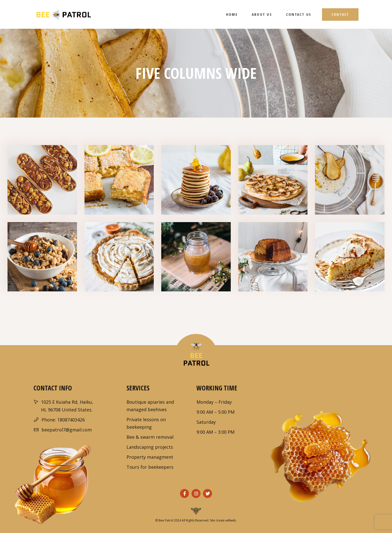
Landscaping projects (150, 447)
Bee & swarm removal (150, 437)
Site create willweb (223, 520)
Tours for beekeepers (150, 467)
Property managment (150, 457)
